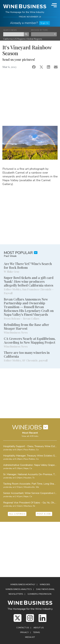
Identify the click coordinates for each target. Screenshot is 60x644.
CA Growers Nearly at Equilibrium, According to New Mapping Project (30, 340)
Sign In (44, 23)
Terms (36, 632)
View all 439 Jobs (30, 436)
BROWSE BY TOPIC (40, 30)
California (8, 39)
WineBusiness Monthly (23, 585)
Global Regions (34, 39)
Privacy (24, 632)
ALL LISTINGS (17, 514)
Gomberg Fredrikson (39, 594)
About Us (39, 628)
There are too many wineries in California (27, 354)
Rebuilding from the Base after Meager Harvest (26, 326)
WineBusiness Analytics (19, 589)
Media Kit (30, 637)
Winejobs (45, 585)
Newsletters (16, 594)
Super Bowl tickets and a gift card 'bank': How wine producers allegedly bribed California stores (29, 281)
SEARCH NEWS (10, 30)
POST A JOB (44, 514)
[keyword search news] (14, 34)
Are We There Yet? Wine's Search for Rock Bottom (28, 266)
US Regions (20, 39)
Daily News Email (45, 589)
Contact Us (23, 628)
